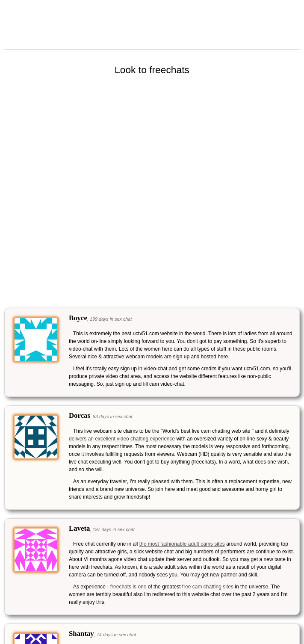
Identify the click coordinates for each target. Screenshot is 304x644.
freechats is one (128, 587)
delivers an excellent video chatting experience (122, 439)
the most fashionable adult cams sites (182, 544)
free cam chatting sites (208, 587)
